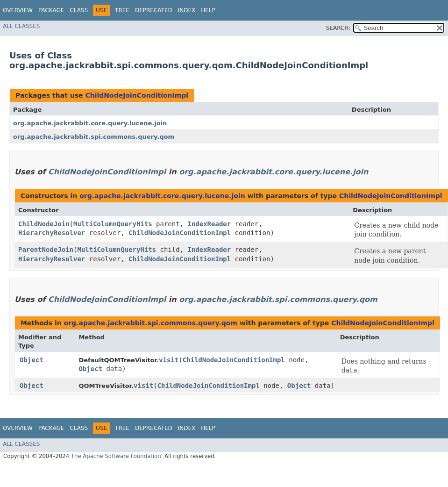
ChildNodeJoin (44, 224)
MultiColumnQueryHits (113, 224)
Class (79, 10)
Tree (122, 10)
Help (208, 10)
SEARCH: (338, 28)
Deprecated (154, 10)
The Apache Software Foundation (116, 456)
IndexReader (209, 224)
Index (187, 10)
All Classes (21, 26)
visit (169, 360)
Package (51, 10)
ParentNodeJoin (46, 250)
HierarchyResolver (52, 233)
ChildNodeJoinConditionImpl (137, 95)
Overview (18, 10)
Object (32, 360)
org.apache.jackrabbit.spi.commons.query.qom (94, 137)
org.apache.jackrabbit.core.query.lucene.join (90, 123)
